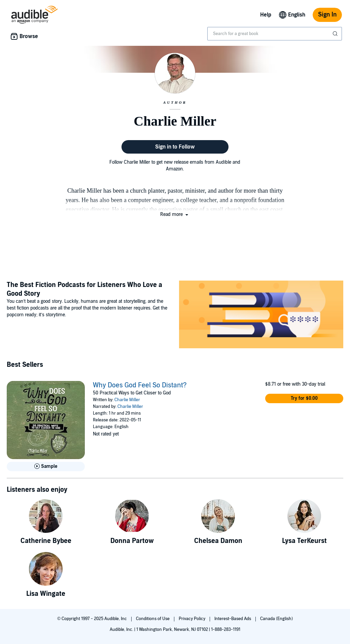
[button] (175, 214)
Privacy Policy (193, 619)
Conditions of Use (153, 619)
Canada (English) (276, 619)
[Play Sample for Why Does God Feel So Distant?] (46, 466)
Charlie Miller (127, 400)
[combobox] (275, 34)
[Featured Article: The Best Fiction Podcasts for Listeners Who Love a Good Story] (261, 315)
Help (266, 15)
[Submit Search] (336, 34)
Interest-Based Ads (233, 619)
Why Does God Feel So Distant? (140, 385)
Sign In (327, 15)
